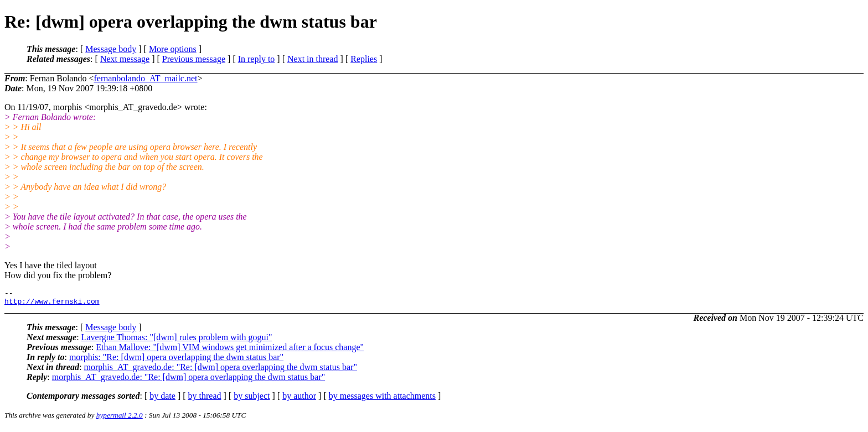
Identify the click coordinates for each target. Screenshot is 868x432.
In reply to (257, 59)
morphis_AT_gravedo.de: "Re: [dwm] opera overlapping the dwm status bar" (221, 370)
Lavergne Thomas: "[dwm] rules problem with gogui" (177, 340)
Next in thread (313, 59)
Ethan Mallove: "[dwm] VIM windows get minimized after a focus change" (230, 350)
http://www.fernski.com (52, 304)
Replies (364, 59)
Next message (125, 59)
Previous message (194, 59)
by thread (205, 399)
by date (162, 399)
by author (299, 399)
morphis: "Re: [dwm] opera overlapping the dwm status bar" (176, 360)
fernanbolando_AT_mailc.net (145, 78)
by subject (252, 399)
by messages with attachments (382, 399)
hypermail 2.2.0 (120, 418)
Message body (111, 49)
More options (173, 49)
